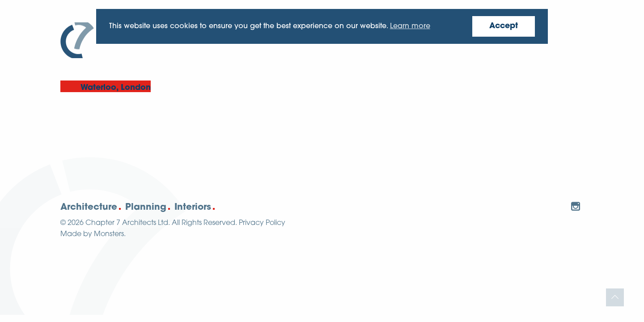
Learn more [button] (410, 26)
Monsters (109, 234)
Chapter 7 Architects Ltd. (128, 223)
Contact (560, 37)
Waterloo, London (116, 88)
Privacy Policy (262, 223)
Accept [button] (504, 26)
